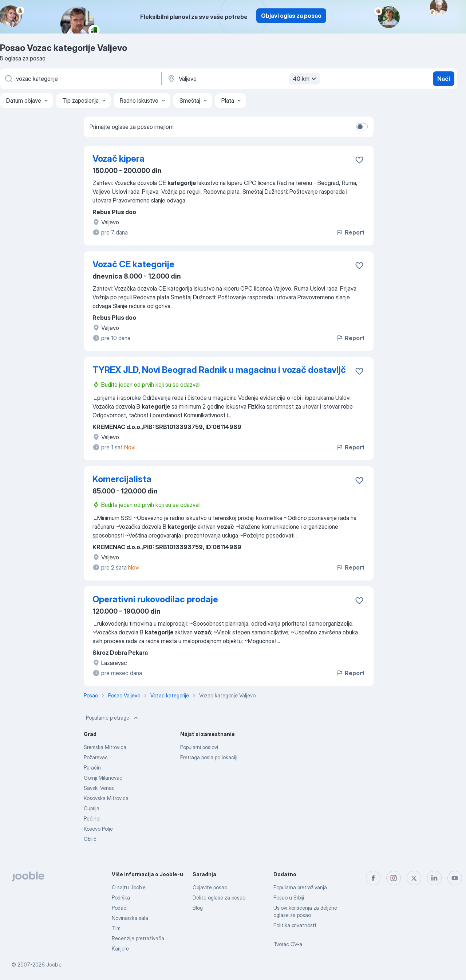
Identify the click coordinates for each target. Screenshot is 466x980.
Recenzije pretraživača (138, 938)
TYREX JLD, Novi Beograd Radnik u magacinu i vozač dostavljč (219, 370)
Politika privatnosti (295, 925)
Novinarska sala (130, 918)
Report (350, 232)
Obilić (90, 839)
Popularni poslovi (199, 747)
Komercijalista (122, 479)
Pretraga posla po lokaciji (209, 757)
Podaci (120, 908)
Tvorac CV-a (288, 944)
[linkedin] (434, 878)
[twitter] (414, 878)
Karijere (120, 948)
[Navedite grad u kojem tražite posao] (243, 79)
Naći (444, 79)
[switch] (362, 127)
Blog (198, 908)
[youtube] (455, 878)
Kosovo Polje (98, 829)
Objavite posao (210, 887)
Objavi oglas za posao (291, 16)
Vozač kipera (119, 159)
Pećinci (92, 818)
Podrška (121, 898)
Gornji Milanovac (103, 778)
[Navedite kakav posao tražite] (80, 79)
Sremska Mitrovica (105, 747)
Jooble (54, 965)
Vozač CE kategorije (133, 264)
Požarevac (96, 757)
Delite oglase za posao (219, 898)
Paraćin (92, 768)
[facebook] (373, 878)
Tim (116, 928)
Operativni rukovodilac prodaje (155, 599)
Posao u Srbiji (289, 898)
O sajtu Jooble (129, 887)
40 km (305, 79)
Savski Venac (99, 788)
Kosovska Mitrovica (106, 798)
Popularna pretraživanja (300, 887)
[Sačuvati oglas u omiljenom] (359, 160)
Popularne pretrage (113, 718)
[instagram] (394, 878)
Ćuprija (92, 808)
